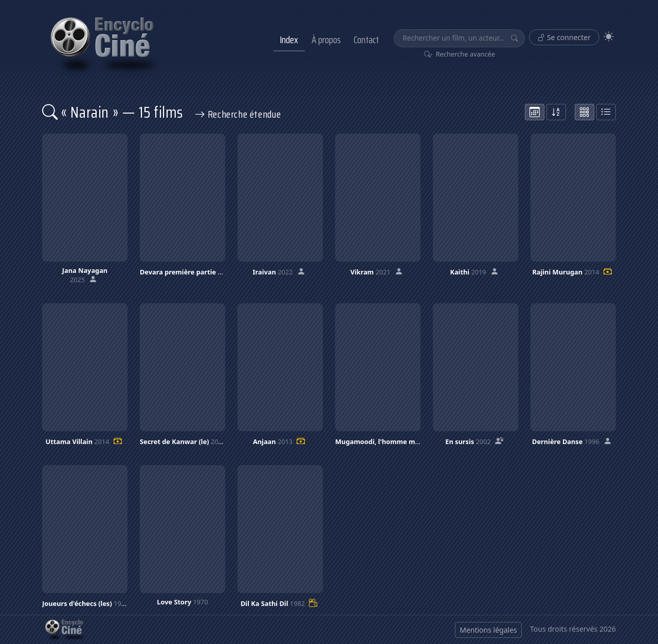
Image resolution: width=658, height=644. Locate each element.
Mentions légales (488, 630)
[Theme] (609, 37)
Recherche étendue (238, 114)
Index (289, 40)
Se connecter (564, 37)
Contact (366, 40)
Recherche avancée (460, 54)
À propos (326, 40)
